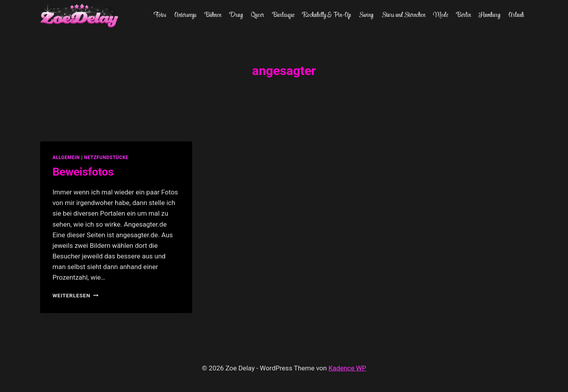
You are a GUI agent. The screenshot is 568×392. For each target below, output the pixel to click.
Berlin (464, 15)
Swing (366, 15)
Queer (257, 15)
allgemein (66, 158)
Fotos (160, 15)
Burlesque (283, 15)
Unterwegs (185, 15)
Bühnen (213, 15)
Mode (441, 15)
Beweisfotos (83, 172)
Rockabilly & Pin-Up (327, 15)
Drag (236, 15)
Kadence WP (347, 368)
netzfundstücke (106, 158)
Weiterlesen (76, 295)
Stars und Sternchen (403, 15)
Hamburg (490, 15)
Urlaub (516, 15)
